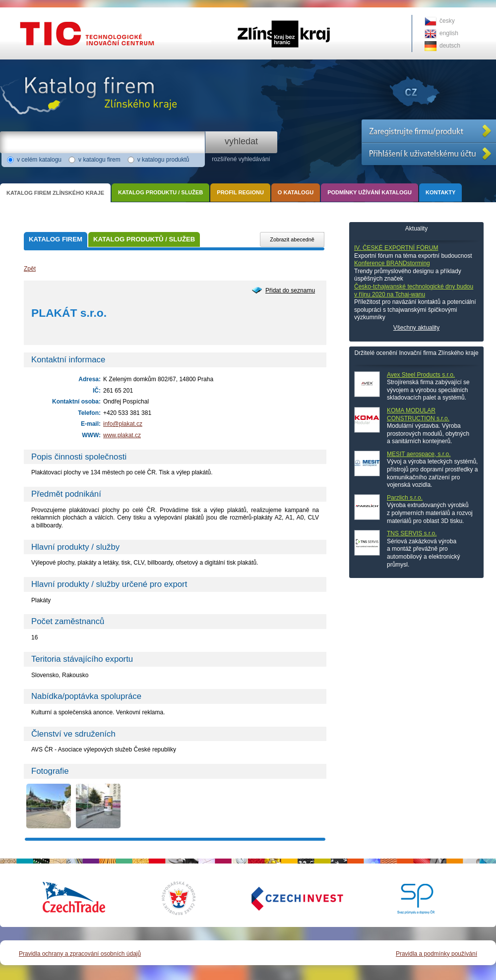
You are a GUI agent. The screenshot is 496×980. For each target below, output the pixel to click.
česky (447, 21)
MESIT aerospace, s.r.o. (419, 454)
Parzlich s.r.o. (405, 498)
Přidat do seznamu (290, 290)
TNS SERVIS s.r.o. (412, 533)
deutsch (450, 46)
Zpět (30, 269)
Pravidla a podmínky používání (436, 954)
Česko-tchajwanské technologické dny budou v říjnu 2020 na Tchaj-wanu (414, 290)
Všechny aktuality (416, 328)
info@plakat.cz (123, 424)
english (449, 33)
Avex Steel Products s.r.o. (421, 375)
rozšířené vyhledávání (241, 159)
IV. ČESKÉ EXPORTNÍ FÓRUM (396, 248)
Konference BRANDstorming (392, 263)
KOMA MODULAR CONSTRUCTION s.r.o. (418, 414)
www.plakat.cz (122, 435)
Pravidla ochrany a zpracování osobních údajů (80, 954)
